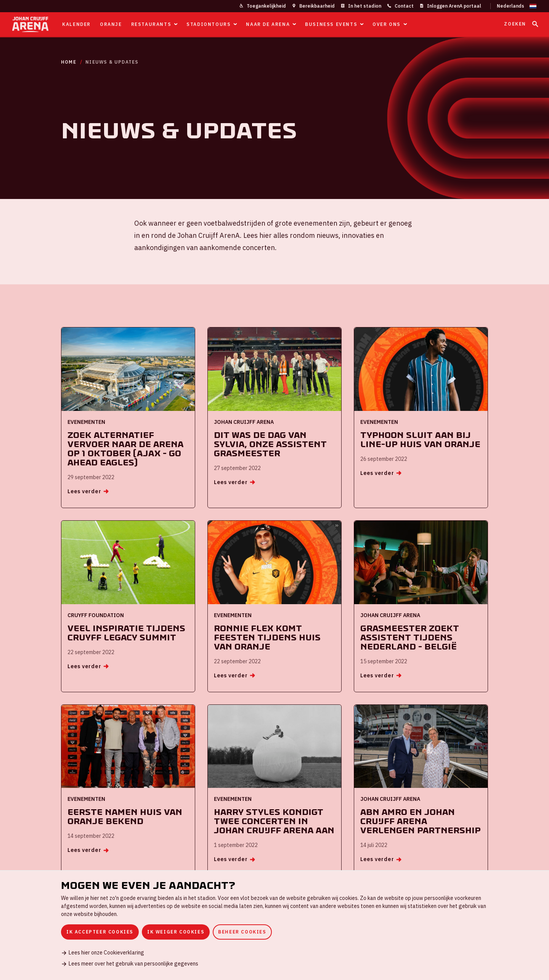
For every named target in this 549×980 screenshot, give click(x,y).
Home (69, 62)
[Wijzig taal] (514, 6)
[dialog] (274, 925)
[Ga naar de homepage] (30, 24)
